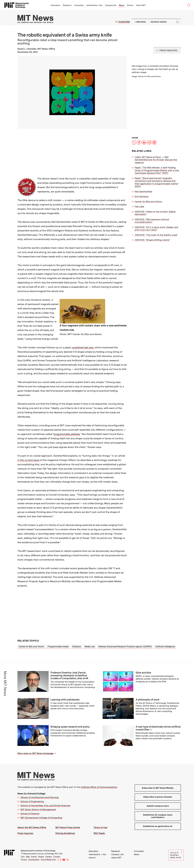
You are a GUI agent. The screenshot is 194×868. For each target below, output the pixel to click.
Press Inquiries (25, 833)
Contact (57, 857)
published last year (83, 347)
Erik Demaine (142, 196)
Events (34, 857)
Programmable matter (58, 647)
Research (67, 5)
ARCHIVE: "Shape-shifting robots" (152, 240)
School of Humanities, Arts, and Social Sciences (45, 805)
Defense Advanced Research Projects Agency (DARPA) (125, 647)
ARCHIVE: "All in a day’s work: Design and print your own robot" (156, 229)
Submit (178, 22)
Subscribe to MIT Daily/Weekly (158, 788)
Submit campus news (158, 806)
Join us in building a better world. (176, 855)
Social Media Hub (48, 860)
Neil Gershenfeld (143, 191)
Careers (49, 857)
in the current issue (28, 460)
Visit (23, 857)
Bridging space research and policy (70, 727)
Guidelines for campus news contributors (158, 816)
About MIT (141, 5)
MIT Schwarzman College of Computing (41, 818)
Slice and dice (143, 673)
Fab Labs (139, 206)
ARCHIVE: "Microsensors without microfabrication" (152, 221)
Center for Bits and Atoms (148, 202)
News (122, 5)
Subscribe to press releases (158, 797)
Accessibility (34, 860)
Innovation (79, 5)
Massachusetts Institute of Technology (38, 851)
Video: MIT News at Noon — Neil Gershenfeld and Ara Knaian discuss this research (156, 160)
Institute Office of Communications (99, 787)
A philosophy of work (147, 700)
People (41, 857)
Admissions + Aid (94, 5)
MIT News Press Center (68, 827)
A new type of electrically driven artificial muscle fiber (158, 728)
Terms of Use (100, 827)
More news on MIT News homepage (35, 753)
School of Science (30, 813)
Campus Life (111, 5)
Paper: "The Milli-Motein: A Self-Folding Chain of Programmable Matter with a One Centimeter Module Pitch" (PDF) (157, 170)
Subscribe (124, 22)
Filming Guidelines (65, 833)
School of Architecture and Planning (40, 797)
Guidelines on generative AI (158, 826)
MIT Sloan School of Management (38, 809)
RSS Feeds (99, 833)
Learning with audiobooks (65, 700)
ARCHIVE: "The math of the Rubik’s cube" (156, 235)
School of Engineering (32, 801)
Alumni (130, 5)
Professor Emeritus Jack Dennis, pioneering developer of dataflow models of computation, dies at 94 (69, 675)
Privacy (24, 860)
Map (28, 857)
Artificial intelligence (165, 647)
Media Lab (90, 647)
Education (55, 5)
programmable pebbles (67, 434)
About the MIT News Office (32, 827)
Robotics (77, 647)
